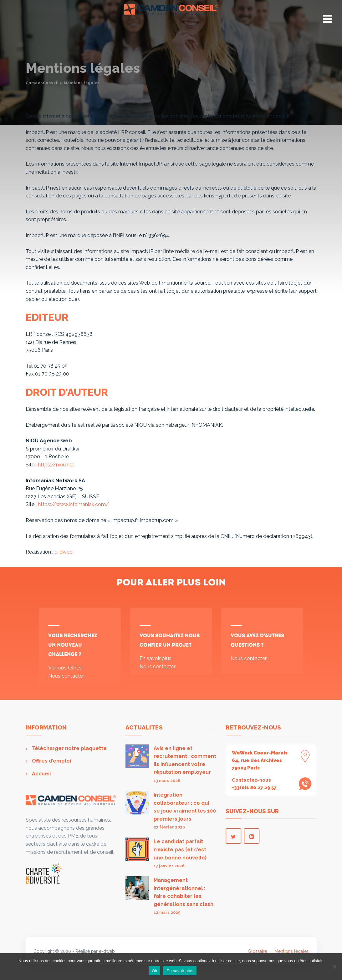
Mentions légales (292, 951)
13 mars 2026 (167, 781)
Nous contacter (66, 676)
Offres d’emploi (51, 761)
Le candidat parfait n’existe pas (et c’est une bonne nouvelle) (180, 849)
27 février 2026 (169, 827)
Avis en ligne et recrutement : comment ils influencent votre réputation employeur (185, 760)
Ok (154, 971)
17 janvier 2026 (169, 866)
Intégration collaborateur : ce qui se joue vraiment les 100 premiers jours (185, 807)
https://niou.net (56, 465)
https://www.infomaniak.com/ (73, 504)
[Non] (334, 967)
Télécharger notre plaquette (69, 748)
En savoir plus (156, 658)
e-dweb (64, 552)
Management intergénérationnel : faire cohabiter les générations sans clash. (184, 892)
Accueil (41, 774)
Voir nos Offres (65, 668)
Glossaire (257, 951)
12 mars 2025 (167, 912)
